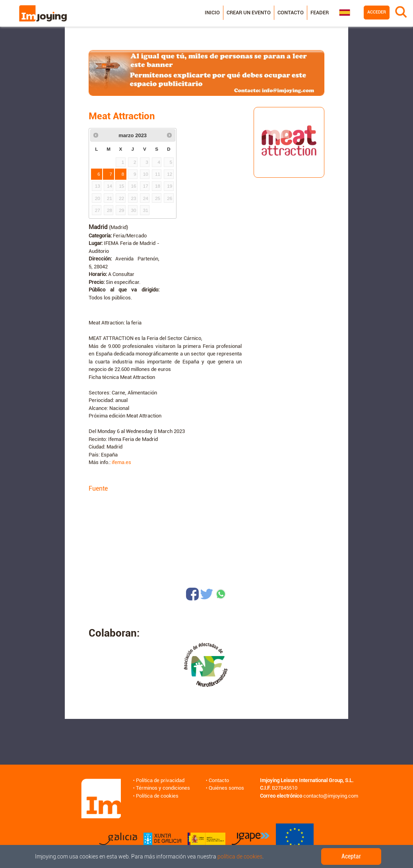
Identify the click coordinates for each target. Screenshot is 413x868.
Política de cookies (157, 796)
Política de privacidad (160, 780)
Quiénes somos (226, 788)
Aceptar (351, 856)
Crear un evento (249, 13)
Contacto (291, 13)
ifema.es (121, 462)
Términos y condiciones (163, 788)
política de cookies (240, 856)
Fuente (98, 488)
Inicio (212, 13)
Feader (320, 13)
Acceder (377, 12)
